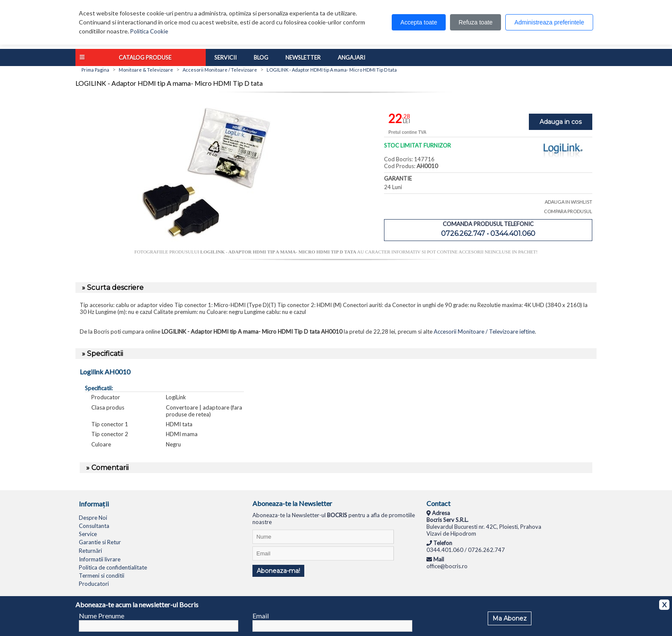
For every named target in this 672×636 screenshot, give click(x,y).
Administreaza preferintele (549, 22)
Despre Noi (93, 518)
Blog (261, 57)
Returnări (90, 551)
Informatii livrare (100, 559)
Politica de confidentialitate (113, 567)
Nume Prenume (102, 616)
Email (261, 616)
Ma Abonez (510, 618)
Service (88, 534)
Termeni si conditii (102, 576)
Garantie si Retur (100, 542)
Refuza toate (475, 22)
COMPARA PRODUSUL (568, 211)
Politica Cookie (149, 31)
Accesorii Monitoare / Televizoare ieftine (484, 332)
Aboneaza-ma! (278, 571)
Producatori (94, 584)
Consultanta (94, 526)
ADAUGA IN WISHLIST (568, 202)
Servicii (225, 57)
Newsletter (303, 57)
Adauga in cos (561, 122)
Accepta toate (419, 22)
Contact (438, 503)
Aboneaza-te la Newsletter (292, 503)
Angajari (351, 57)
